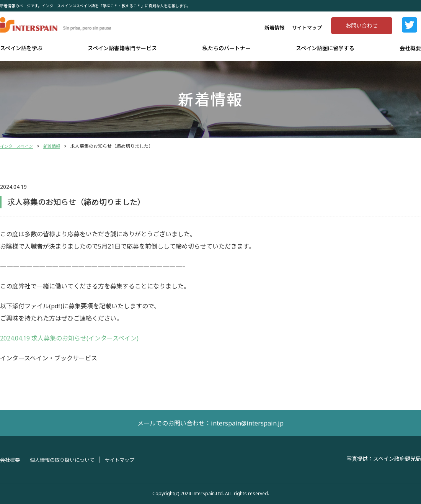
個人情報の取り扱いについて (66, 460)
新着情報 (274, 28)
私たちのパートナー (227, 48)
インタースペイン (18, 146)
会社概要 (410, 48)
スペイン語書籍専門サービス (122, 48)
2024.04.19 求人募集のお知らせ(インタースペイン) (69, 338)
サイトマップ (307, 28)
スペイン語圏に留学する (325, 48)
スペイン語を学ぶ (21, 48)
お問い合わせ (362, 25)
